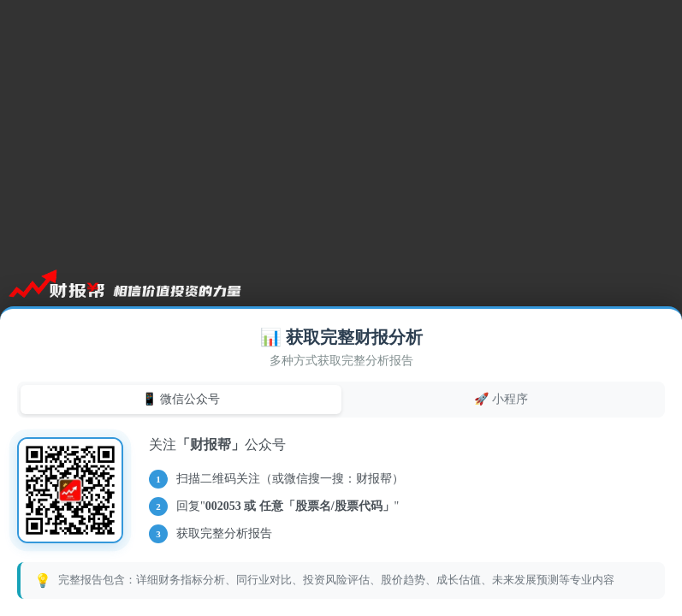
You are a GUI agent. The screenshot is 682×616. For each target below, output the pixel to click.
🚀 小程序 (501, 399)
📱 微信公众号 (181, 399)
